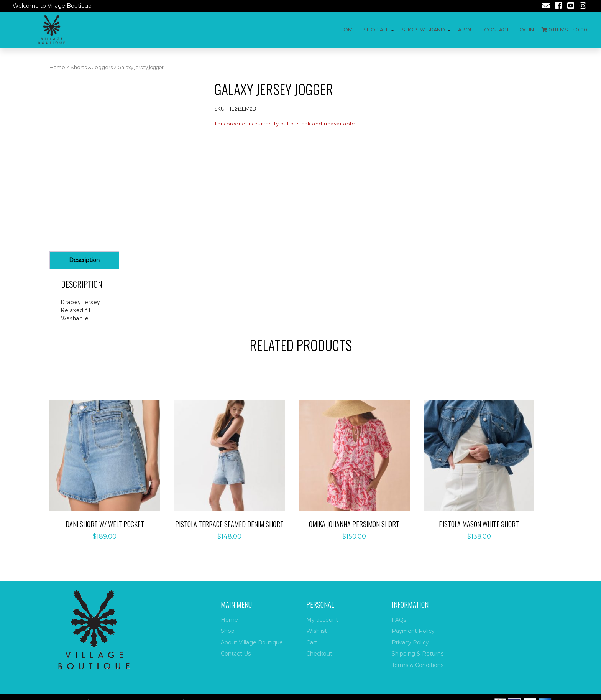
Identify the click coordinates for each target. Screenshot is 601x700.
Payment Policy (413, 631)
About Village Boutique (252, 642)
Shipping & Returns (418, 654)
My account (322, 620)
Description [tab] (84, 260)
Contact (497, 30)
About (467, 30)
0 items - (564, 30)
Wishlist (317, 631)
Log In (525, 30)
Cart (312, 642)
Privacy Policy (410, 642)
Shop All (376, 30)
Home (348, 30)
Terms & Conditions (418, 665)
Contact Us (236, 654)
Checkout (319, 654)
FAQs (399, 620)
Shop (228, 631)
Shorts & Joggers (92, 67)
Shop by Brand (423, 30)
